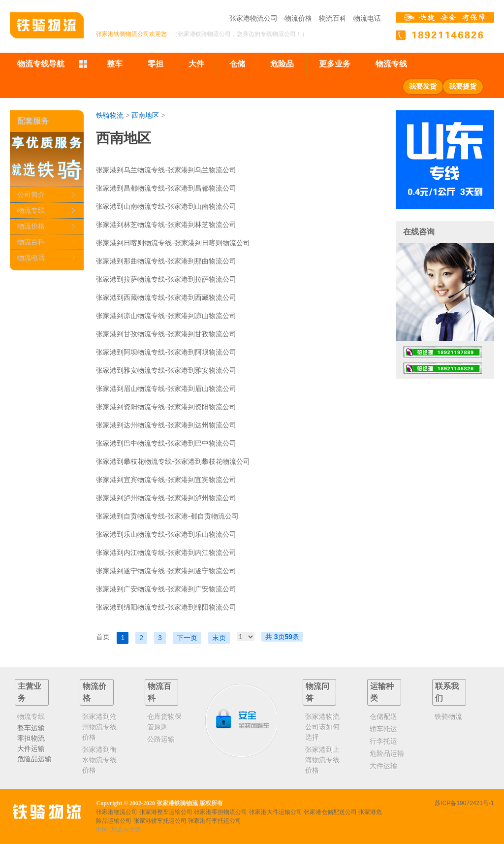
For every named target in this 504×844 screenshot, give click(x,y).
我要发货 (423, 86)
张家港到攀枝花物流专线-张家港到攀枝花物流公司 (173, 461)
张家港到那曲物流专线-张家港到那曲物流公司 (166, 261)
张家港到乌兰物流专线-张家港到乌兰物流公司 (166, 170)
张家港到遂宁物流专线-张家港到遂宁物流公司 (166, 571)
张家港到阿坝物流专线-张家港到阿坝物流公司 (166, 352)
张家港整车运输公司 (166, 812)
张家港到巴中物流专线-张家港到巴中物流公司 (166, 443)
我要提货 (463, 86)
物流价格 (298, 18)
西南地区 (145, 115)
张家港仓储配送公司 (330, 812)
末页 (219, 638)
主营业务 (30, 692)
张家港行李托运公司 (215, 821)
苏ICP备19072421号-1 (464, 803)
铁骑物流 (110, 115)
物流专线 (391, 64)
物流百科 (333, 18)
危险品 (282, 64)
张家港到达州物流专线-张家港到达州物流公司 (166, 425)
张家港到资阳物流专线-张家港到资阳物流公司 (166, 407)
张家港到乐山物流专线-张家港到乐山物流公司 (166, 534)
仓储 (237, 64)
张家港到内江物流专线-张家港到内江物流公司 (166, 552)
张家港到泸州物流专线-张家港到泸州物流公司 (166, 498)
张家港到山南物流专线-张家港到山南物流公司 (166, 206)
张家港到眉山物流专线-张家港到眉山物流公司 (166, 389)
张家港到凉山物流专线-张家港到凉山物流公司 (166, 316)
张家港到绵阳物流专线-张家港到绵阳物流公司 (166, 607)
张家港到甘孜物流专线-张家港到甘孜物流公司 (166, 334)
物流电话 (367, 18)
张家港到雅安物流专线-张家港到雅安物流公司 (166, 370)
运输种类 (382, 692)
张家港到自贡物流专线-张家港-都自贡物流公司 (167, 516)
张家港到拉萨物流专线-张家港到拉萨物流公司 (166, 279)
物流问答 (317, 692)
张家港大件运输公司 (276, 812)
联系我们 (447, 692)
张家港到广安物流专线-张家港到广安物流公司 (166, 589)
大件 (196, 64)
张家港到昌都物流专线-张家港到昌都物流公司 (166, 188)
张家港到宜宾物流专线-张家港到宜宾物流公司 (166, 480)
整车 (115, 64)
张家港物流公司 (253, 18)
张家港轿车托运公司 (160, 821)
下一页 (187, 638)
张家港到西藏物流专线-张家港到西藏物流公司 (166, 297)
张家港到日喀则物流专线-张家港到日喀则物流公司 (173, 243)
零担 (156, 64)
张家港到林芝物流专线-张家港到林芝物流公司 (166, 225)
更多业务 (335, 64)
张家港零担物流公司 (220, 812)
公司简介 (31, 195)
